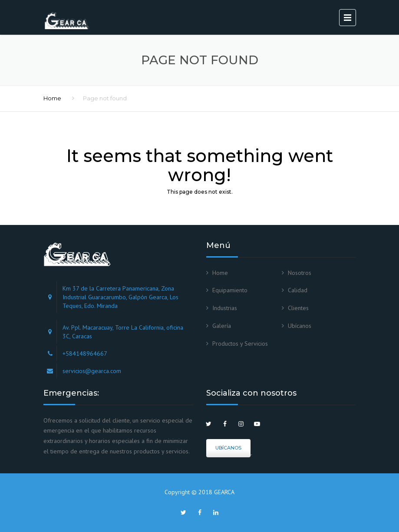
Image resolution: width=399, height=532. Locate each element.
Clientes (298, 308)
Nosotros (300, 273)
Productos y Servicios (240, 344)
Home (52, 98)
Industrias (225, 308)
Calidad (298, 290)
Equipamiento (230, 290)
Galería (222, 326)
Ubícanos (300, 326)
